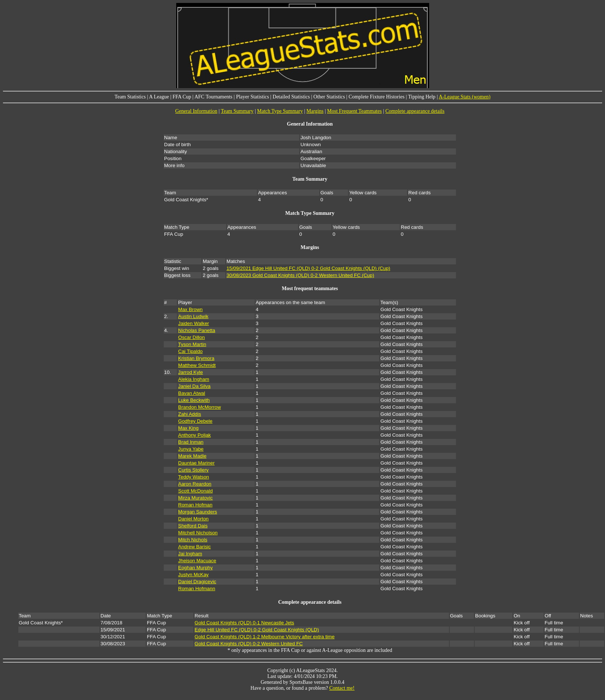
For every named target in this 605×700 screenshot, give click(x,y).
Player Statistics (253, 97)
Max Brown (190, 309)
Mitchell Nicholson (198, 533)
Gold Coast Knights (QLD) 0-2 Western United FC (249, 644)
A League (159, 97)
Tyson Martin (192, 344)
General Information (196, 111)
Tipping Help (422, 97)
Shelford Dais (193, 526)
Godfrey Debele (195, 421)
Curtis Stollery (193, 470)
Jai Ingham (190, 554)
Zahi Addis (189, 414)
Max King (188, 428)
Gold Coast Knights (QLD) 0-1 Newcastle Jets (244, 623)
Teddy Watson (193, 477)
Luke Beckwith (194, 400)
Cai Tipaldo (190, 351)
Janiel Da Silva (194, 386)
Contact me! (342, 688)
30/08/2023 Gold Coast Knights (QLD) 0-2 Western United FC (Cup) (300, 275)
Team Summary (237, 111)
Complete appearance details (415, 111)
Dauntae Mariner (196, 463)
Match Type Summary (280, 111)
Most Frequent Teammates (354, 111)
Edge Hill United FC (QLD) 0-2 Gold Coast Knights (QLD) (257, 630)
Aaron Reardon (195, 484)
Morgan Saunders (198, 512)
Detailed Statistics (291, 97)
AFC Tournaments (213, 97)
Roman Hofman (195, 505)
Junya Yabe (191, 449)
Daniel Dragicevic (197, 582)
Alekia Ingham (193, 379)
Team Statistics (130, 97)
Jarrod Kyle (190, 372)
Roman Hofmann (197, 589)
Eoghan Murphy (195, 568)
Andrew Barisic (194, 547)
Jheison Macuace (197, 561)
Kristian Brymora (196, 358)
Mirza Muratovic (195, 498)
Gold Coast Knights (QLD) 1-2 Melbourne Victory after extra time (265, 637)
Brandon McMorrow (199, 407)
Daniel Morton (193, 519)
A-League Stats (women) (465, 97)
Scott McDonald (195, 491)
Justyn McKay (193, 575)
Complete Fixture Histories (377, 97)
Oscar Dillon (191, 337)
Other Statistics (329, 97)
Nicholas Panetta (197, 330)
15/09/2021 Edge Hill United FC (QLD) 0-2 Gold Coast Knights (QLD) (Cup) (308, 268)
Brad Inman (191, 442)
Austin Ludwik (193, 316)
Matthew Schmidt (197, 365)
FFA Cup (182, 97)
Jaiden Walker (193, 323)
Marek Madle (192, 456)
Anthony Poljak (194, 435)
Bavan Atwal (191, 393)
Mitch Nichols (193, 540)
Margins (315, 111)
